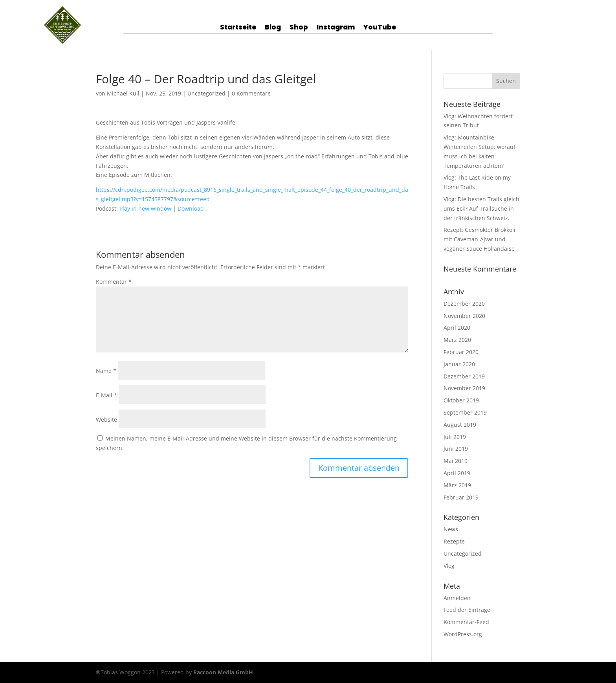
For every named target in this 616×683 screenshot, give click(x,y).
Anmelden (457, 598)
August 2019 (460, 425)
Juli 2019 (455, 437)
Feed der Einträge (467, 610)
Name (106, 371)
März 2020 (457, 340)
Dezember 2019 (464, 376)
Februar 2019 (461, 497)
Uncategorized (206, 93)
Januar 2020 (459, 364)
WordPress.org (463, 634)
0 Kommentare (251, 93)
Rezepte (454, 541)
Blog (273, 28)
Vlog (449, 566)
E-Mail (106, 395)
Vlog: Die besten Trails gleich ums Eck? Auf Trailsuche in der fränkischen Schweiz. (481, 208)
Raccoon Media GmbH (223, 672)
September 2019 (465, 412)
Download (191, 208)
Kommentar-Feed (466, 622)
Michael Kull (123, 93)
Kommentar (114, 282)
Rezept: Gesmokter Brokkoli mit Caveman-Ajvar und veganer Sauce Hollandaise (479, 239)
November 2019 (464, 388)
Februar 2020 (461, 352)
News (451, 529)
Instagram (336, 28)
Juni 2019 (456, 449)
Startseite (238, 28)
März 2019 (457, 485)
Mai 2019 (456, 461)
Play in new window (145, 208)
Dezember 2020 (464, 304)
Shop (299, 28)
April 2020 (457, 328)
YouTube (380, 28)
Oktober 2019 (461, 400)
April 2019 (457, 473)
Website (106, 420)
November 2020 (464, 316)
